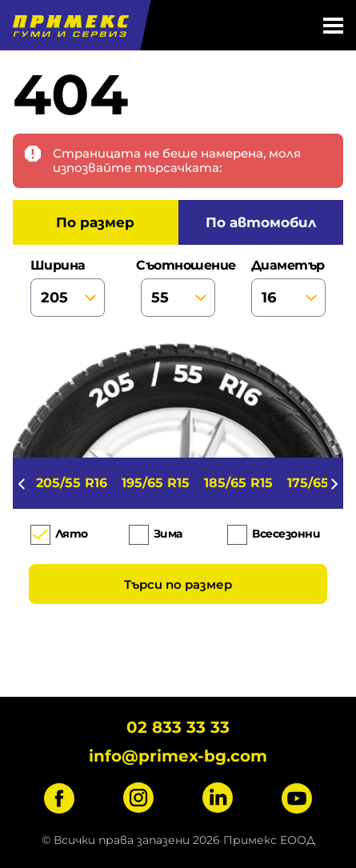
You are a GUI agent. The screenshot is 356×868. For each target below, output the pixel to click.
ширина (68, 287)
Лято (72, 534)
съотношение (178, 287)
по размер (95, 222)
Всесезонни (286, 534)
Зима (168, 534)
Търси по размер (178, 584)
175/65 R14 (322, 483)
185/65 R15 (238, 483)
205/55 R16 (72, 483)
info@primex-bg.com (178, 756)
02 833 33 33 (178, 727)
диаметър (288, 287)
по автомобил (261, 222)
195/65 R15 (156, 483)
